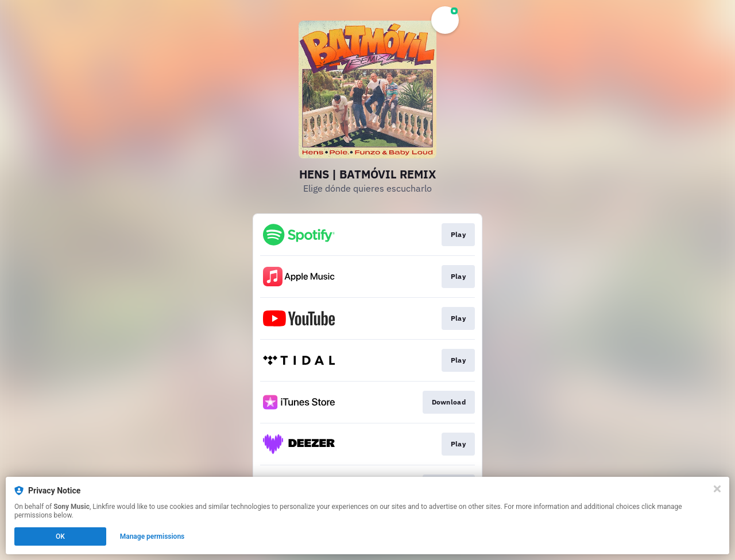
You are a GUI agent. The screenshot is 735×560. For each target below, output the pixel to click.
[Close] (717, 489)
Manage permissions (152, 536)
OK (60, 536)
